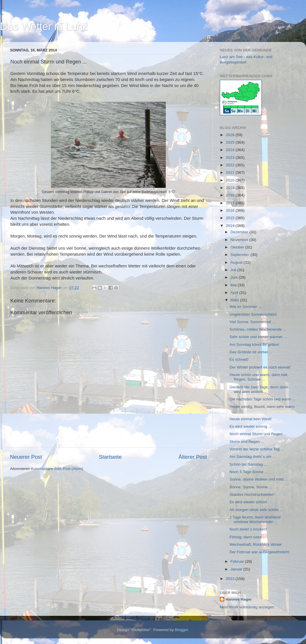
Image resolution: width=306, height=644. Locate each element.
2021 (231, 172)
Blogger (182, 630)
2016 (231, 210)
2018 (231, 195)
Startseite (110, 457)
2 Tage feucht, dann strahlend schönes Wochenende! (255, 519)
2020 (231, 180)
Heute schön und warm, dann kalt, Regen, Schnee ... (259, 377)
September (240, 255)
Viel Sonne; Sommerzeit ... (253, 322)
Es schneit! (239, 359)
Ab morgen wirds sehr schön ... (256, 510)
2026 (231, 135)
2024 (231, 150)
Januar (237, 569)
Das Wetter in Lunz (44, 27)
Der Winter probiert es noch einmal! (260, 367)
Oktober (238, 247)
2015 (231, 218)
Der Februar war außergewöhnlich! (260, 552)
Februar (238, 561)
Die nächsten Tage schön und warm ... (262, 399)
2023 (231, 158)
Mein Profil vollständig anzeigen (247, 607)
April (235, 293)
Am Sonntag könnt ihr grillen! (254, 345)
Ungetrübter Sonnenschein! (253, 314)
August (237, 262)
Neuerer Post (26, 457)
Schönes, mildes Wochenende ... (258, 329)
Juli (234, 270)
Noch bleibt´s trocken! (248, 529)
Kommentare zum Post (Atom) (57, 469)
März (235, 300)
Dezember (240, 232)
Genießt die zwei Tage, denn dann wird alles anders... (259, 389)
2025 (231, 142)
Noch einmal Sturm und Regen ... (258, 434)
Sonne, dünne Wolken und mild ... (259, 479)
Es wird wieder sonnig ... (251, 426)
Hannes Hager (239, 599)
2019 (231, 188)
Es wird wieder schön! (248, 502)
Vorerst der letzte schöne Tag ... (257, 449)
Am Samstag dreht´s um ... (253, 457)
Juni (235, 277)
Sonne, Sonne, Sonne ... (251, 487)
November (240, 240)
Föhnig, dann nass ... (248, 537)
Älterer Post (193, 457)
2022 (231, 165)
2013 (231, 579)
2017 (231, 203)
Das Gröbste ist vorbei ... (251, 352)
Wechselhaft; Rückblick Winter (256, 544)
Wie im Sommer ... (246, 307)
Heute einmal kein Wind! (251, 419)
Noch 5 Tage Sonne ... (249, 472)
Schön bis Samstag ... (248, 464)
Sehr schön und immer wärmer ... (258, 337)
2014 (231, 226)
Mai (234, 285)
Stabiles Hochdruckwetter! (252, 494)
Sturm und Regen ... (247, 442)
